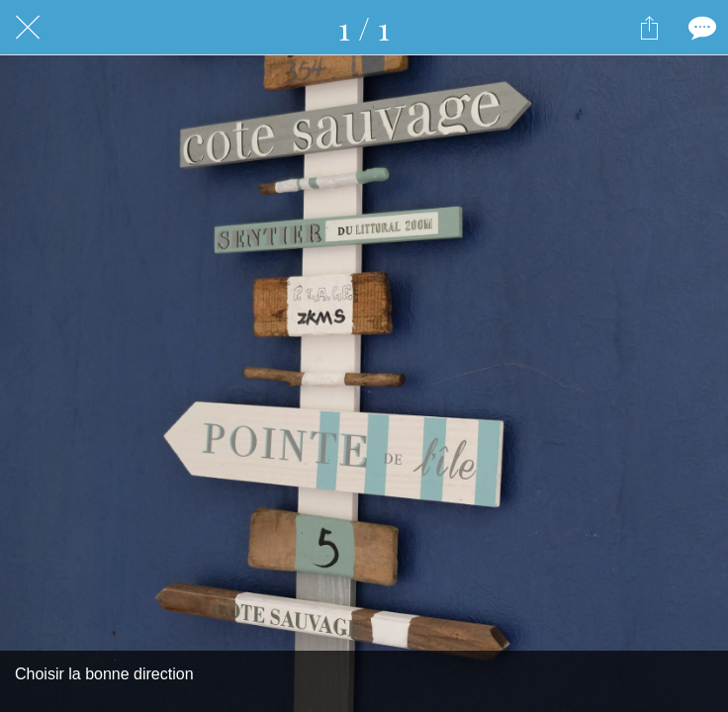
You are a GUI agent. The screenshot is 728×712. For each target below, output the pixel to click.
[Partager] (649, 28)
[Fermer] (28, 28)
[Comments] (700, 28)
